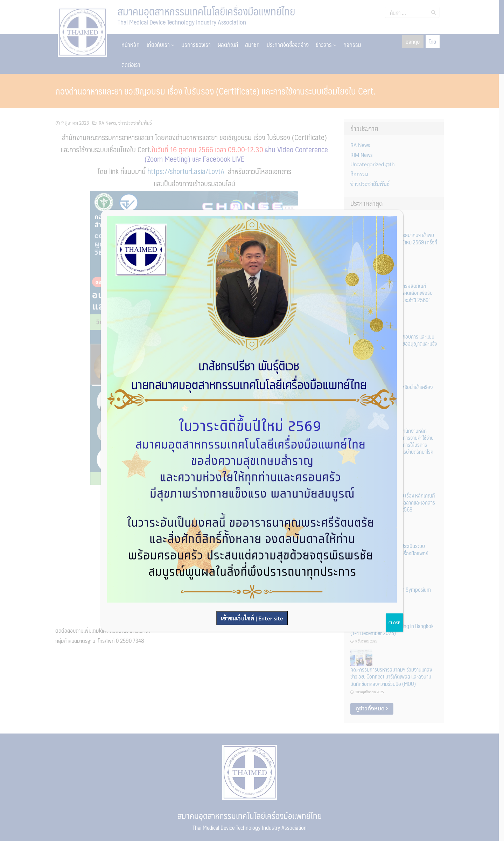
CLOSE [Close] (394, 623)
